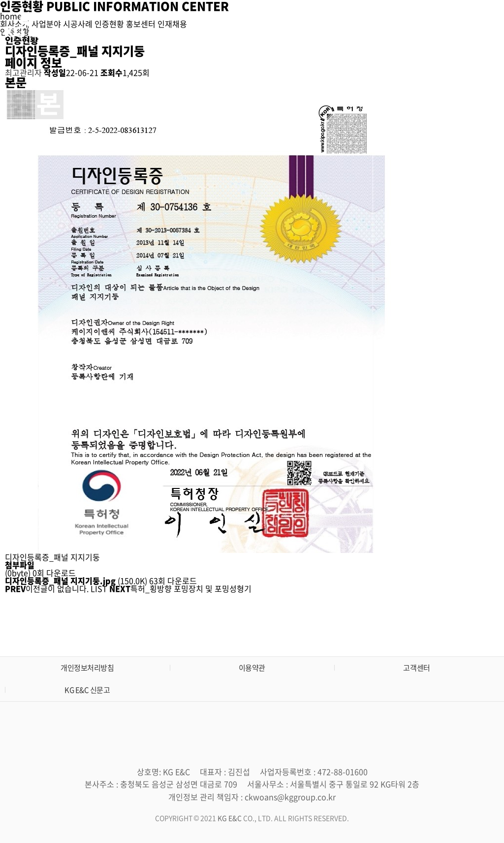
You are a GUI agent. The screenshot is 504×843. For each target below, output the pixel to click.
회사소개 (236, 25)
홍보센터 (406, 25)
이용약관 (252, 668)
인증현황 (363, 25)
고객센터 (416, 668)
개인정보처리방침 (87, 668)
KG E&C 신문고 (87, 690)
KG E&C (230, 818)
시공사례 (321, 25)
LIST (99, 588)
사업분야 (279, 25)
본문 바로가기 (0, 0)
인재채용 (448, 25)
